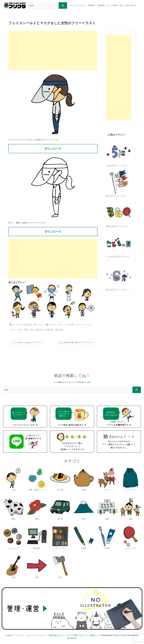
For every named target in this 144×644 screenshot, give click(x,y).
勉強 (82, 382)
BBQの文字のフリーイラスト (117, 226)
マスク (13, 330)
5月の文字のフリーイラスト (117, 166)
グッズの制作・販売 (115, 5)
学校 (78, 382)
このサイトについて (78, 5)
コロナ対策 (69, 325)
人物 (25, 325)
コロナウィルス (55, 325)
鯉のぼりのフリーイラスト (116, 196)
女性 (31, 330)
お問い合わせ (131, 5)
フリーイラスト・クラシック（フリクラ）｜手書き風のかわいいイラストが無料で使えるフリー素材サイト (56, 635)
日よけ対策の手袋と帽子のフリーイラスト (77, 343)
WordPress (72, 638)
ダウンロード (53, 149)
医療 (26, 330)
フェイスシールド (84, 325)
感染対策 (39, 330)
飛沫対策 (59, 330)
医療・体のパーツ (36, 325)
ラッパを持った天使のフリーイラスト (27, 343)
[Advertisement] (53, 51)
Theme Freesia (120, 635)
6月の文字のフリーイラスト (117, 290)
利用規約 (92, 5)
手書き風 (49, 330)
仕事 (88, 382)
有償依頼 (101, 5)
